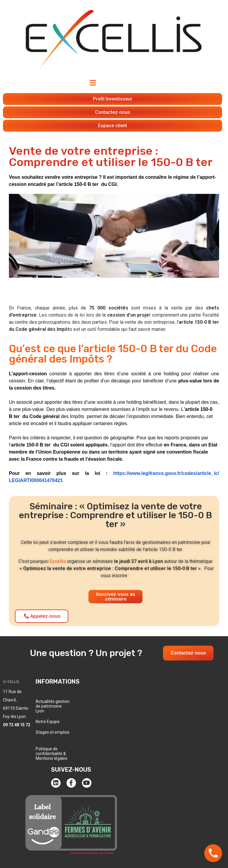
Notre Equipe (48, 722)
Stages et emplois (53, 732)
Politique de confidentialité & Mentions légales (52, 754)
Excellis (58, 561)
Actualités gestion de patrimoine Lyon (53, 706)
